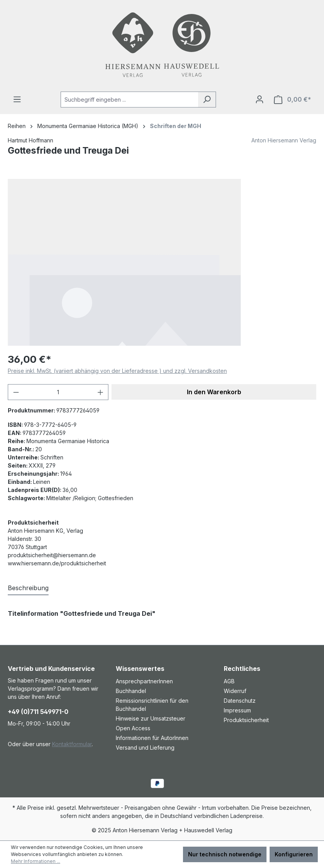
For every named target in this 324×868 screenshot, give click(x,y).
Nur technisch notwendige (225, 854)
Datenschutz (240, 701)
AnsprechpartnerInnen (144, 681)
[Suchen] (207, 100)
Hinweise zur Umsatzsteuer (151, 718)
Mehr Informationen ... (36, 861)
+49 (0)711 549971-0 (38, 712)
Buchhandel (131, 691)
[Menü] (17, 99)
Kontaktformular (72, 744)
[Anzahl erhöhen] (101, 392)
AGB (229, 681)
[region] (162, 262)
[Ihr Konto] (260, 99)
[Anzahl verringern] (16, 392)
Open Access (133, 728)
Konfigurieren (294, 854)
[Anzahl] (58, 392)
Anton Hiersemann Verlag (284, 140)
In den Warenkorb (214, 392)
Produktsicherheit (246, 720)
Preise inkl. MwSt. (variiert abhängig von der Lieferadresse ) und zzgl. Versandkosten (117, 371)
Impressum (237, 710)
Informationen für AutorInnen (152, 738)
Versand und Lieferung (145, 748)
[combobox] (129, 100)
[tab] (28, 588)
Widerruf (235, 691)
